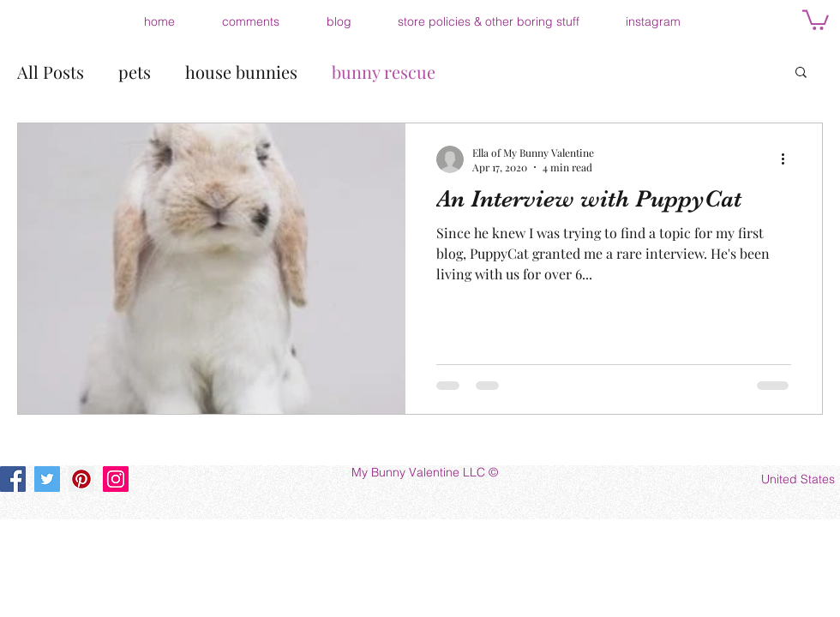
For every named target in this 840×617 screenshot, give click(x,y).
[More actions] (789, 159)
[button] (816, 19)
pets (135, 72)
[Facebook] (13, 479)
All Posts (51, 72)
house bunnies (241, 72)
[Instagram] (116, 479)
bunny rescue (384, 72)
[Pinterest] (81, 479)
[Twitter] (47, 479)
